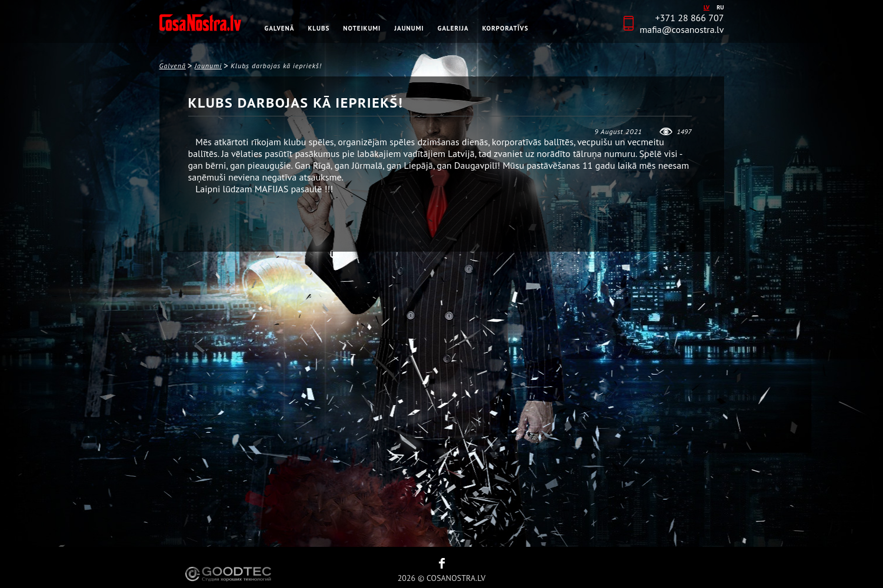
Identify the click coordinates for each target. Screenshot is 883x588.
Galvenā (280, 28)
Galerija (453, 28)
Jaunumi (409, 28)
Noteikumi (362, 28)
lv (707, 7)
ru (720, 7)
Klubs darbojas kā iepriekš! (276, 66)
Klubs (319, 28)
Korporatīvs (506, 28)
